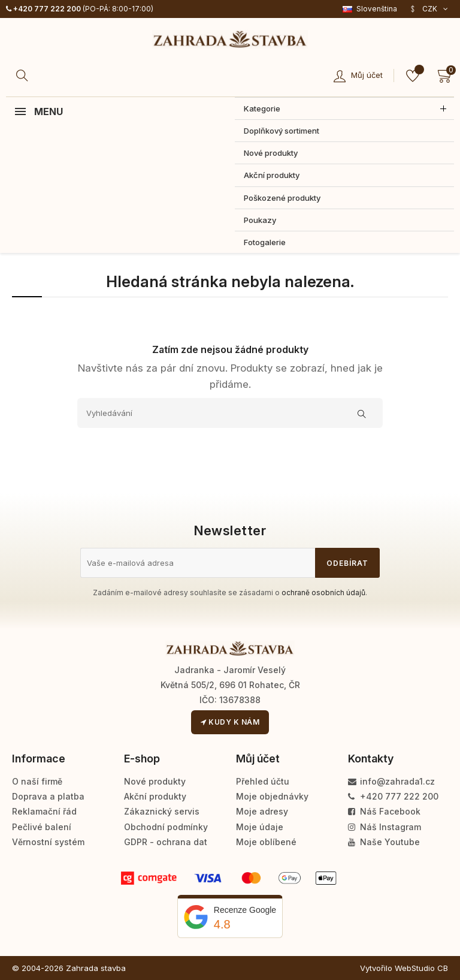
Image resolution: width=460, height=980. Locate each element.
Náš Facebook (384, 811)
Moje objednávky (272, 796)
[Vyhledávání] (230, 413)
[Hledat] (24, 76)
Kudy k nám (230, 722)
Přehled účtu (263, 781)
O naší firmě (37, 781)
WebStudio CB (421, 968)
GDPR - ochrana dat (166, 842)
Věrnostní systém (48, 842)
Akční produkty (155, 796)
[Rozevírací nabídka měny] (429, 9)
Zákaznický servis (162, 811)
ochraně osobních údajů (323, 592)
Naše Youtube (384, 842)
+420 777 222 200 (43, 9)
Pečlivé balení (42, 827)
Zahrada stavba (96, 968)
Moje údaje (260, 827)
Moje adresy (262, 811)
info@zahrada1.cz (391, 781)
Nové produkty (155, 781)
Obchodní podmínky (166, 827)
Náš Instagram (385, 827)
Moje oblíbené (266, 842)
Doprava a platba (48, 796)
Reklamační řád (44, 811)
